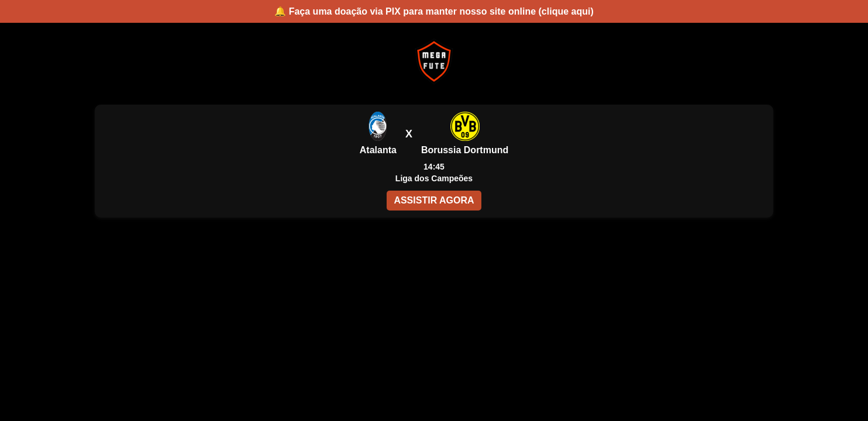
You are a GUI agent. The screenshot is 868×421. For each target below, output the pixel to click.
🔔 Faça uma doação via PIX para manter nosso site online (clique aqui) (434, 11)
